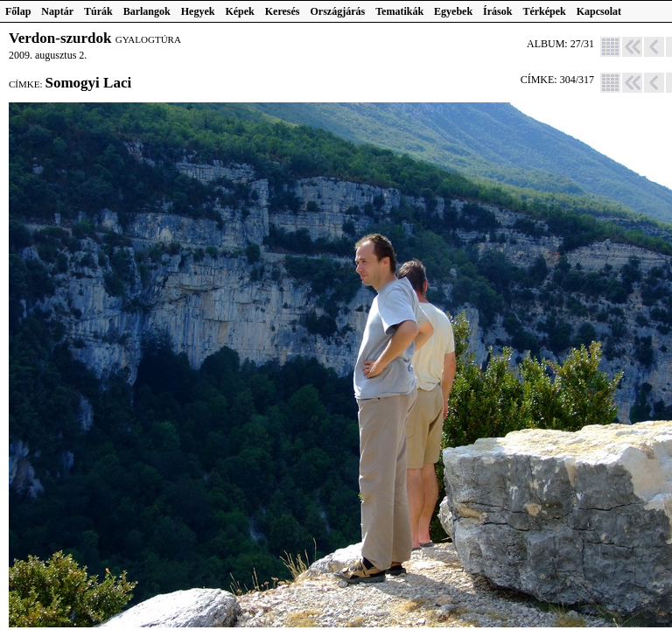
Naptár (57, 11)
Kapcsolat (599, 11)
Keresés (283, 11)
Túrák (98, 11)
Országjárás (338, 11)
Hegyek (198, 11)
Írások (497, 11)
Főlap (18, 11)
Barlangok (147, 11)
